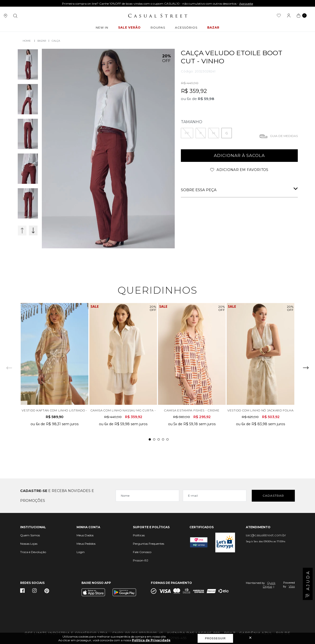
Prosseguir (215, 638)
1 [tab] (150, 439)
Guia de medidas (284, 136)
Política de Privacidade (151, 640)
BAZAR (213, 27)
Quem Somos (30, 535)
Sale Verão (129, 27)
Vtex (292, 586)
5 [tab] (167, 439)
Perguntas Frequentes (149, 544)
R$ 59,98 (206, 99)
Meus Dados (85, 535)
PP (187, 133)
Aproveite (246, 4)
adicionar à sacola (239, 155)
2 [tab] (154, 439)
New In (102, 27)
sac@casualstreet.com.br (266, 535)
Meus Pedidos (86, 544)
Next (33, 231)
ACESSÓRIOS (186, 27)
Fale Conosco (142, 552)
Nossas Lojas (29, 544)
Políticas (139, 535)
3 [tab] (159, 439)
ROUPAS (158, 27)
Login (81, 552)
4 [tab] (163, 439)
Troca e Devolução (33, 552)
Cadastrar (273, 496)
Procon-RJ (141, 560)
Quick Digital (269, 585)
